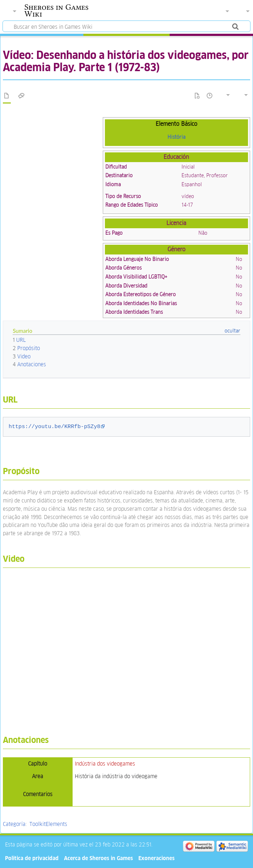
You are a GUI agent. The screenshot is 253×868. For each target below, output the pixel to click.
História (176, 137)
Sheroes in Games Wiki (56, 10)
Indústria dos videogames (105, 764)
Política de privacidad (32, 858)
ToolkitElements (48, 824)
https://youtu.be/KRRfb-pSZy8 (54, 427)
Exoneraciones (157, 858)
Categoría (14, 824)
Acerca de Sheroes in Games (98, 858)
